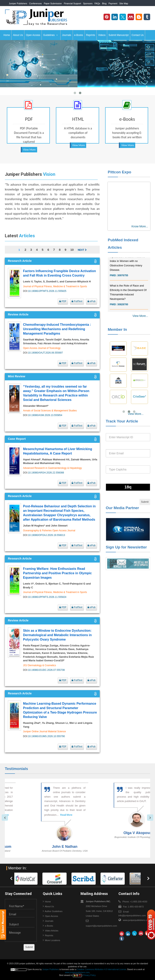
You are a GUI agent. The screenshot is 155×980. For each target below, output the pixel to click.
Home (7, 35)
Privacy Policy (89, 975)
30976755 (123, 280)
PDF (63, 301)
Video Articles (52, 931)
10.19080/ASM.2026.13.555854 (45, 415)
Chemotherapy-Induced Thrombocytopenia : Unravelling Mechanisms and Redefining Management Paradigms (57, 329)
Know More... (140, 226)
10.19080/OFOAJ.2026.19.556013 (47, 535)
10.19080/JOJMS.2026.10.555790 (47, 736)
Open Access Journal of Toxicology (42, 348)
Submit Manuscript (119, 35)
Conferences (36, 3)
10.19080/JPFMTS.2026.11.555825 (47, 291)
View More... (140, 316)
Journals (67, 35)
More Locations (53, 940)
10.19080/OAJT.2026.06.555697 (46, 353)
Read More (52, 815)
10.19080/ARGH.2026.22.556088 (46, 473)
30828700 (123, 309)
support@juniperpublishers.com (101, 926)
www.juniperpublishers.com (136, 920)
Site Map (124, 3)
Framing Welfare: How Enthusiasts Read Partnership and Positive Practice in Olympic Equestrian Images (57, 573)
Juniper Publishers (18, 3)
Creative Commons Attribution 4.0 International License (102, 969)
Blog (104, 3)
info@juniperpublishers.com (132, 915)
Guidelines (51, 35)
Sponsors (88, 3)
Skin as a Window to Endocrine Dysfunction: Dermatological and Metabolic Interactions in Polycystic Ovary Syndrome (57, 635)
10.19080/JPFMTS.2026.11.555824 (47, 597)
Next (82, 250)
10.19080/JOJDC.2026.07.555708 (46, 670)
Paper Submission (53, 3)
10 (72, 250)
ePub (92, 301)
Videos (102, 35)
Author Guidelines (54, 911)
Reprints (91, 35)
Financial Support (72, 3)
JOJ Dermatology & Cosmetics (39, 665)
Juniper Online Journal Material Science (44, 731)
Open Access (33, 35)
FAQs (97, 3)
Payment (113, 3)
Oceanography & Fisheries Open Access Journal (49, 531)
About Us (18, 35)
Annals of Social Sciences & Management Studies (50, 411)
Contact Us (138, 35)
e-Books (79, 35)
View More (29, 150)
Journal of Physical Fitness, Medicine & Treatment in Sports (55, 286)
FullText (77, 301)
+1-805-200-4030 (136, 10)
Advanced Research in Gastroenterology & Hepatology (52, 468)
